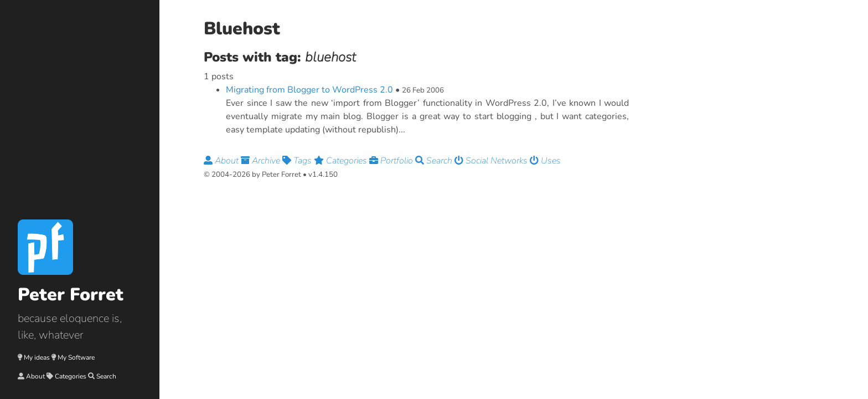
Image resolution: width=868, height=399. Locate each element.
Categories (71, 376)
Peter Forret (71, 295)
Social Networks (492, 161)
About (35, 376)
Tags (298, 161)
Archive (262, 161)
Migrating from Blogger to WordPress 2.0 (309, 90)
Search (106, 376)
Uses (545, 161)
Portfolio (392, 161)
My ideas (37, 357)
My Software (76, 357)
